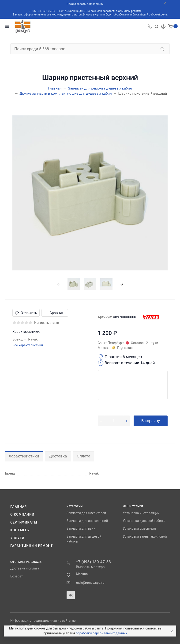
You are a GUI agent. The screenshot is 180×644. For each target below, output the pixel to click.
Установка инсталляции (141, 513)
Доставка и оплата (25, 568)
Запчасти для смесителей (86, 513)
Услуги (17, 538)
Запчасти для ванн (81, 528)
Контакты (20, 530)
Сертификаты (24, 522)
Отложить (26, 313)
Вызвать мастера (90, 567)
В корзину (151, 421)
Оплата (84, 456)
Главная (19, 507)
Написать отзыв (47, 323)
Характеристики (24, 456)
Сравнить (55, 313)
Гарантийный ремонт (32, 546)
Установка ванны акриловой (145, 536)
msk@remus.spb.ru (90, 583)
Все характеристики (28, 345)
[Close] (171, 631)
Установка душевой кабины (144, 521)
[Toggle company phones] (150, 26)
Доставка (58, 456)
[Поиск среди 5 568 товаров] (84, 49)
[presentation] (58, 284)
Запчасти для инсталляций (87, 521)
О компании (22, 514)
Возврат (17, 576)
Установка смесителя (139, 528)
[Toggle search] (157, 26)
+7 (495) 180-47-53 (93, 562)
